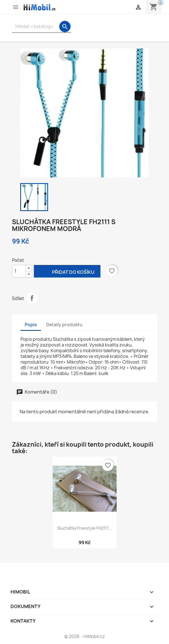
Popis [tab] (31, 325)
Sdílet (32, 298)
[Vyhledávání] (42, 26)
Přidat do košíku (67, 272)
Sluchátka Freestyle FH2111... (84, 528)
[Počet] (19, 271)
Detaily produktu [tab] (64, 325)
